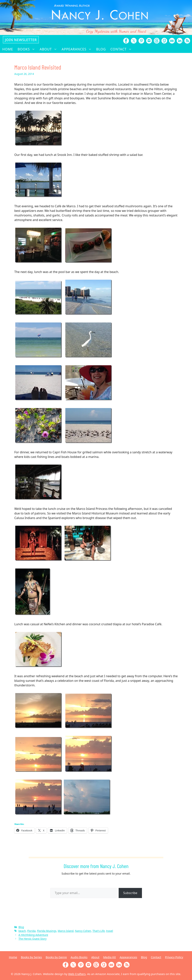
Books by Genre (56, 957)
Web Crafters (77, 974)
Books (27, 49)
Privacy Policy (174, 957)
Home (8, 49)
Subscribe (130, 893)
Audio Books (79, 957)
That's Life (99, 931)
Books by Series (31, 957)
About (50, 49)
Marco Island (66, 931)
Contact (122, 49)
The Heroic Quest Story (33, 939)
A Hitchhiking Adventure (33, 935)
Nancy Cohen (83, 931)
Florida (32, 931)
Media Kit (109, 957)
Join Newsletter (21, 40)
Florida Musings (47, 931)
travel (110, 931)
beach (22, 931)
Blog (101, 49)
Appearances (78, 49)
